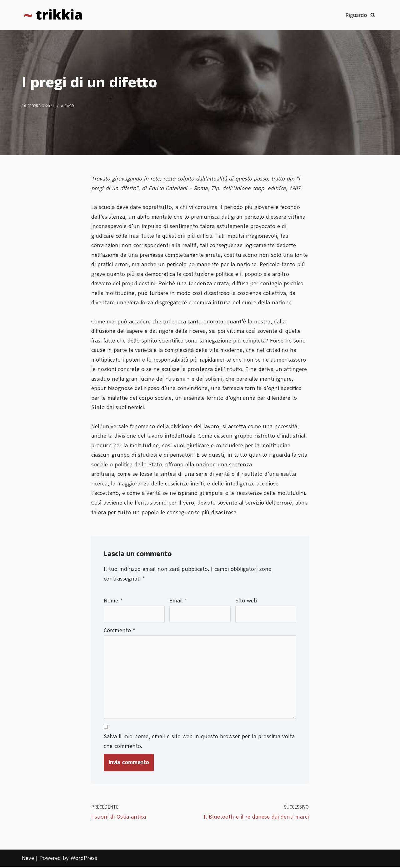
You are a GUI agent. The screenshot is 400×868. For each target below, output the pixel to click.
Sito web (246, 602)
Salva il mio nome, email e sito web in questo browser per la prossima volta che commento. (199, 742)
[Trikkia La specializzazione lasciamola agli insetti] (53, 15)
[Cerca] (373, 15)
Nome (113, 602)
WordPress (84, 859)
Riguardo (356, 15)
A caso (67, 106)
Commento (120, 631)
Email (178, 602)
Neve (28, 859)
